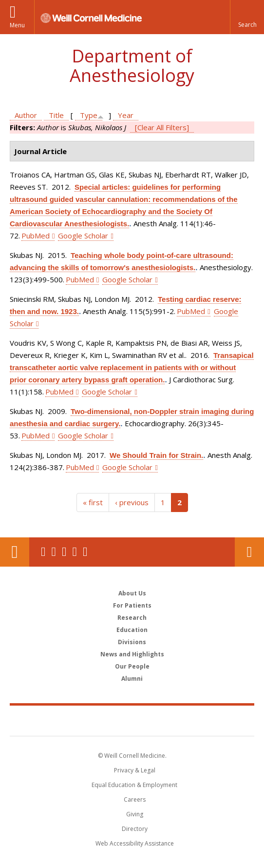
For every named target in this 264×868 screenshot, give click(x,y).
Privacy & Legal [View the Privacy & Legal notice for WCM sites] (135, 770)
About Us (132, 593)
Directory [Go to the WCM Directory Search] (135, 829)
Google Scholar (83, 236)
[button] (247, 17)
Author (26, 115)
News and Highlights (132, 654)
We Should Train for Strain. (156, 455)
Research (132, 618)
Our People (132, 666)
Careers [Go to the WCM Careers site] (135, 799)
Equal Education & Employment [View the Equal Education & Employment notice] (134, 785)
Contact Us (249, 552)
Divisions (132, 642)
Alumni (132, 679)
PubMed (36, 236)
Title (56, 115)
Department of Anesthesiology (132, 66)
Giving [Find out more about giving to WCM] (135, 814)
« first (93, 502)
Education (132, 630)
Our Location (15, 552)
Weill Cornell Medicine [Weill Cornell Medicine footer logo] (132, 720)
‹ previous (132, 502)
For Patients (132, 605)
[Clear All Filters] (162, 127)
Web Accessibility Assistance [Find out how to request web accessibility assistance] (135, 843)
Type (89, 115)
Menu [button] (17, 25)
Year (126, 115)
